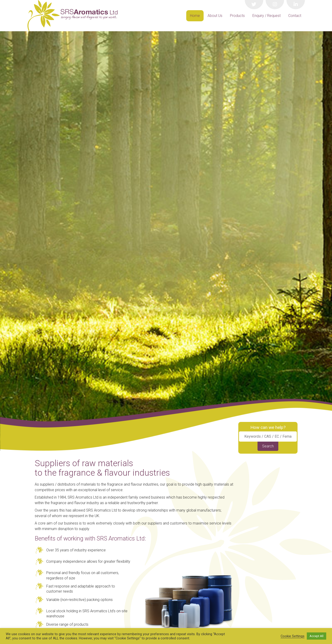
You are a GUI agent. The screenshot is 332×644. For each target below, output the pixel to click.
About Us (215, 16)
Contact (295, 16)
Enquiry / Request (267, 16)
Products (237, 16)
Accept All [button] (316, 636)
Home (195, 16)
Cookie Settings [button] (293, 636)
